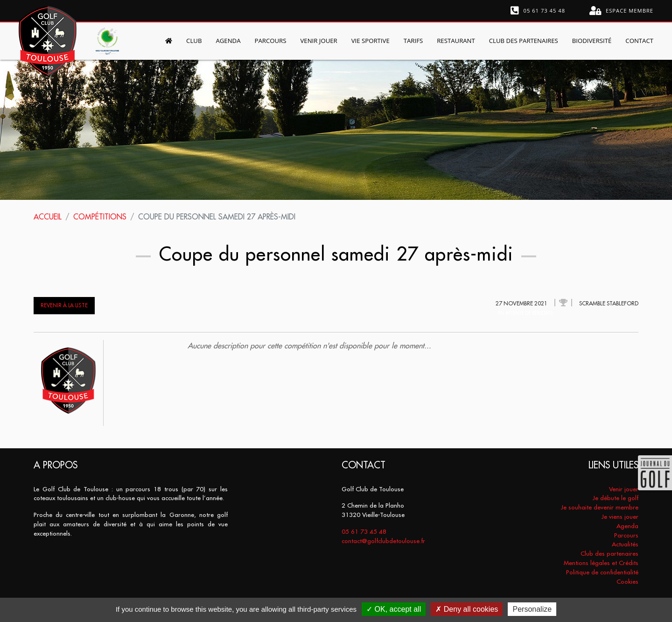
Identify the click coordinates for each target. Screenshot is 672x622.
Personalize (532, 609)
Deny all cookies (467, 609)
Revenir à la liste (64, 305)
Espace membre (621, 11)
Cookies (627, 582)
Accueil (48, 217)
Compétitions (100, 217)
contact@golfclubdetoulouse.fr (383, 541)
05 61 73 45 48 (538, 11)
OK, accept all (394, 609)
